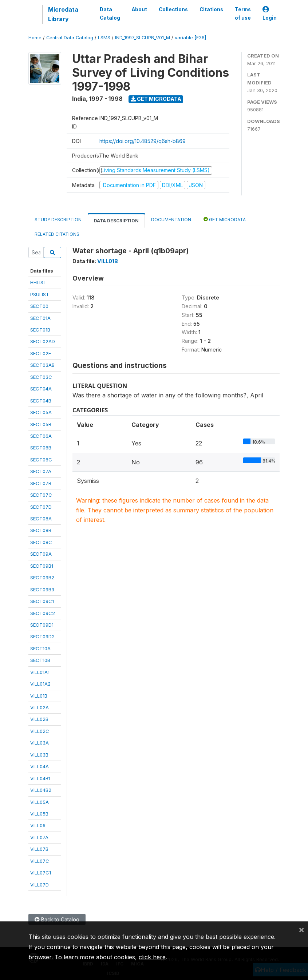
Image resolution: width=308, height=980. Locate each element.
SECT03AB (42, 365)
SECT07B (41, 483)
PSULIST (40, 294)
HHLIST (38, 282)
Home (35, 38)
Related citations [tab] (57, 234)
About (139, 9)
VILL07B (39, 849)
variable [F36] (190, 38)
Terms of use (243, 13)
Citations (211, 9)
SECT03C (41, 377)
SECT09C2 (43, 613)
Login (270, 14)
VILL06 (38, 825)
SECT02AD (43, 341)
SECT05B (41, 424)
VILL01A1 (40, 672)
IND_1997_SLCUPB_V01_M (143, 38)
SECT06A (41, 436)
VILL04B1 (40, 778)
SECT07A (41, 471)
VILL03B (39, 755)
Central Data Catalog (70, 38)
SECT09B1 (42, 566)
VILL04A (40, 766)
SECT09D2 (42, 636)
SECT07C (41, 495)
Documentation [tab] (171, 220)
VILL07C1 (41, 873)
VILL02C (40, 731)
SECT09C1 (42, 601)
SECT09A (41, 554)
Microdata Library (63, 14)
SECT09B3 (42, 590)
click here (152, 957)
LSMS (104, 38)
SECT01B (40, 330)
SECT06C (41, 460)
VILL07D (40, 885)
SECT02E (41, 353)
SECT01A (40, 318)
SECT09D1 (42, 625)
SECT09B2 (42, 578)
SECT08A (41, 519)
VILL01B (39, 696)
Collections (173, 9)
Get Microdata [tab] (225, 219)
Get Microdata (156, 99)
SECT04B (41, 401)
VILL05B (39, 814)
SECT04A (41, 389)
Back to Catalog (57, 919)
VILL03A (40, 743)
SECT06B (41, 448)
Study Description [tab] (58, 220)
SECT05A (41, 412)
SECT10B (40, 660)
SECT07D (41, 507)
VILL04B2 (41, 790)
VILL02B (39, 719)
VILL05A (40, 802)
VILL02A (40, 707)
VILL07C (40, 861)
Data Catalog (110, 13)
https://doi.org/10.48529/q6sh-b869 (143, 141)
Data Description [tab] (116, 221)
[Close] (301, 929)
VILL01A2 (40, 684)
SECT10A (40, 648)
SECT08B (41, 530)
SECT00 (39, 306)
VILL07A (39, 837)
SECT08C (41, 542)
